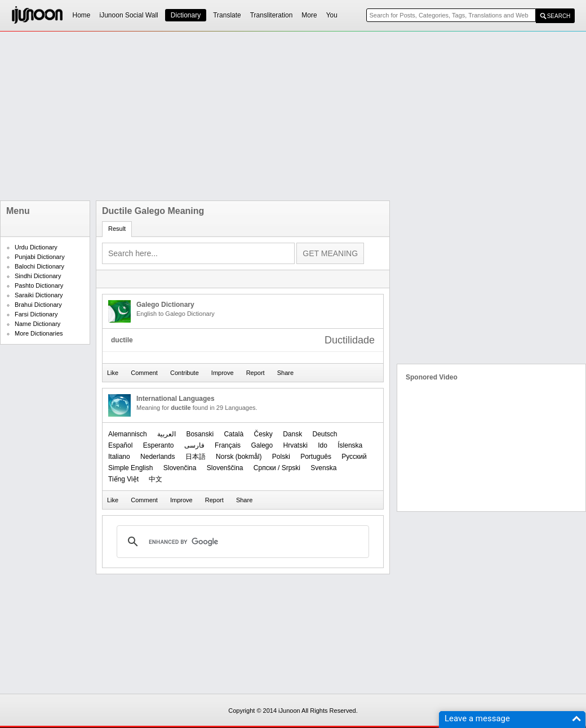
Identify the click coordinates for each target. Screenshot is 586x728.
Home (82, 15)
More (309, 15)
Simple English (130, 468)
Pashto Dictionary (39, 285)
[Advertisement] (236, 116)
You (332, 15)
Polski (281, 457)
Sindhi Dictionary (38, 276)
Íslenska (350, 445)
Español (120, 445)
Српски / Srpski (277, 468)
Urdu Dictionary (36, 247)
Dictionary (186, 15)
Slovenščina (225, 468)
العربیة (167, 434)
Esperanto (159, 445)
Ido (323, 445)
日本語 (196, 457)
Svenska (323, 468)
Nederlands (157, 457)
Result (117, 229)
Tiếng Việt (123, 479)
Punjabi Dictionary (40, 257)
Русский (354, 457)
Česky (263, 434)
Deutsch (325, 434)
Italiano (119, 457)
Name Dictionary (37, 324)
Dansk (292, 434)
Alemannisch (128, 434)
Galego (262, 445)
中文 (156, 479)
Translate (227, 15)
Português (316, 457)
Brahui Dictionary (38, 305)
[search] (241, 542)
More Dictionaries (39, 333)
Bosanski (200, 434)
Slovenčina (180, 468)
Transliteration (272, 15)
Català (234, 434)
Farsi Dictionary (36, 314)
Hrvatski (296, 445)
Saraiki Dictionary (39, 295)
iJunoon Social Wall (129, 15)
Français (228, 445)
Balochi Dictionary (39, 266)
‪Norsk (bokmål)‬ (239, 457)
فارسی (194, 445)
